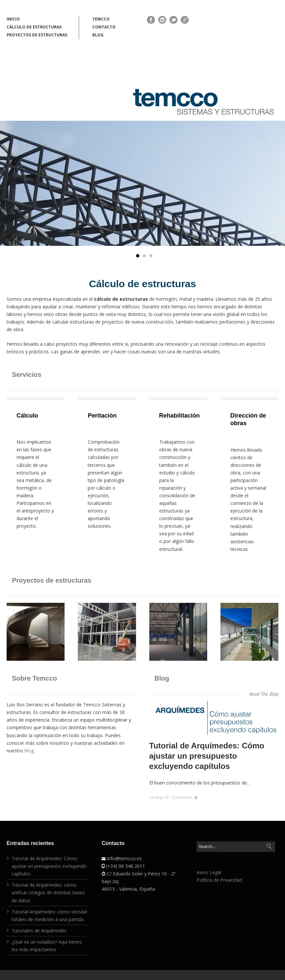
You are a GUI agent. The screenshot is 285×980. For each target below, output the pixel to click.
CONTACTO (104, 27)
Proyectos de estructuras (52, 580)
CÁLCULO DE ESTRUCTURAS (34, 27)
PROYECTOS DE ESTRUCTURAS (37, 35)
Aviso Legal (209, 872)
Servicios (27, 375)
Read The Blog (264, 694)
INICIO (13, 19)
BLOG (98, 35)
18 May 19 (159, 797)
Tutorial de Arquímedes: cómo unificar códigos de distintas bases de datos (48, 892)
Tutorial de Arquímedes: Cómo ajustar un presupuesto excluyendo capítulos (207, 756)
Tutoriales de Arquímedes (39, 931)
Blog (162, 678)
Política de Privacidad (219, 880)
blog (29, 751)
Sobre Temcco (34, 678)
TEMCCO (101, 19)
